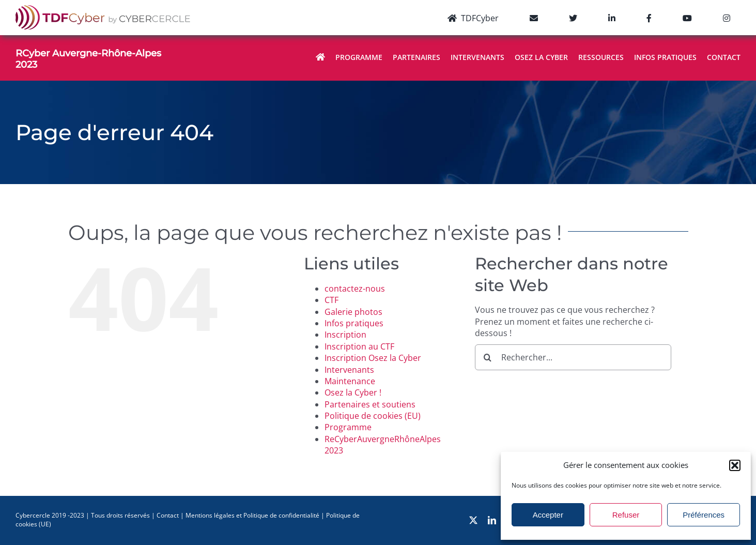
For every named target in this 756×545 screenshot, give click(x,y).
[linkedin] (492, 520)
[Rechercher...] (573, 357)
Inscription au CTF (359, 346)
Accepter (548, 515)
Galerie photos (353, 312)
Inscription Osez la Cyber (373, 358)
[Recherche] (488, 357)
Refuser (626, 515)
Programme (348, 427)
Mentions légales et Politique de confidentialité (252, 515)
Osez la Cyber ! (353, 392)
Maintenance (350, 381)
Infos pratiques (354, 323)
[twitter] (473, 520)
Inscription (345, 335)
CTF (331, 300)
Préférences (704, 515)
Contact (168, 515)
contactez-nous (355, 289)
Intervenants (349, 370)
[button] (735, 465)
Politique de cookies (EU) (373, 416)
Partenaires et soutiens (370, 404)
